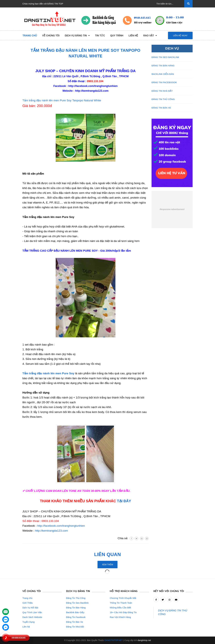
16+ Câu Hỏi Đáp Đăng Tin (123, 612)
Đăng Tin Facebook (76, 617)
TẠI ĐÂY (124, 501)
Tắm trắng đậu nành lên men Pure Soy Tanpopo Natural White (62, 100)
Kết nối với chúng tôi (169, 591)
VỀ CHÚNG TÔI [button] (32, 591)
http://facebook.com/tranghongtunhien (93, 86)
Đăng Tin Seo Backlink (77, 603)
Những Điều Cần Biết (120, 608)
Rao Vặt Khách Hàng (120, 617)
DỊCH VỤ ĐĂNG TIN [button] (78, 591)
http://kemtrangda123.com (92, 91)
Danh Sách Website (32, 617)
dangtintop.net (144, 640)
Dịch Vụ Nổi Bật (30, 608)
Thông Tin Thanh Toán (121, 603)
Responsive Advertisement (172, 209)
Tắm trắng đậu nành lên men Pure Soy (48, 373)
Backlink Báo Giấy (75, 612)
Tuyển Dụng (28, 622)
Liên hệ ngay (180, 35)
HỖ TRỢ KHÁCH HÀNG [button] (124, 591)
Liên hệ (26, 627)
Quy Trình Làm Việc (32, 612)
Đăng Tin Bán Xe (75, 622)
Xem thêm (107, 565)
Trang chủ (27, 598)
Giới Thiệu (28, 603)
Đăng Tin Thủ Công (76, 598)
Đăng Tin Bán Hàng (76, 608)
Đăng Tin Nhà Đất (75, 627)
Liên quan (108, 554)
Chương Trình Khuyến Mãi (123, 598)
